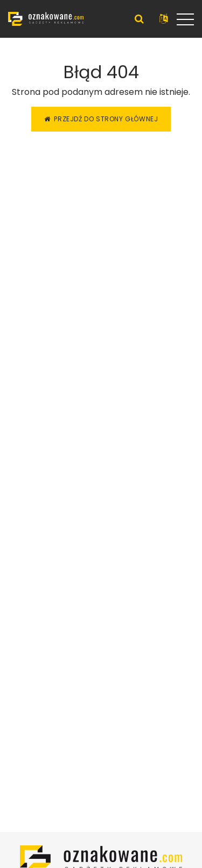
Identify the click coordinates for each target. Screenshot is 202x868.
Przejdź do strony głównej (101, 119)
